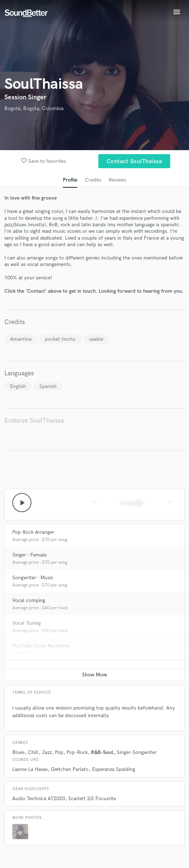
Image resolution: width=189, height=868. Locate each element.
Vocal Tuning (27, 623)
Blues (18, 752)
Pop (59, 752)
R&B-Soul (102, 752)
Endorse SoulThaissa (34, 421)
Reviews (117, 180)
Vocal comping (29, 600)
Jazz (47, 752)
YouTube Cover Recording (41, 646)
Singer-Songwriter (137, 752)
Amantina (21, 339)
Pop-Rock (77, 752)
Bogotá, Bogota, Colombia (34, 108)
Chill (33, 752)
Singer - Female (29, 555)
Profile (70, 180)
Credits (93, 180)
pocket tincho (60, 339)
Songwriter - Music (33, 578)
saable (96, 339)
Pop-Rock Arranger (33, 532)
